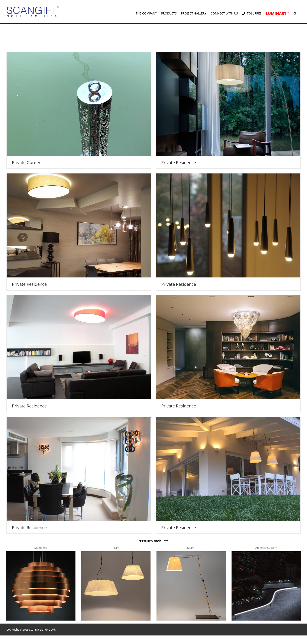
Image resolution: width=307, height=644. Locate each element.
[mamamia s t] (41, 553)
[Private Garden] (79, 110)
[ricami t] (116, 553)
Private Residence (179, 162)
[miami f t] (191, 553)
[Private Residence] (228, 110)
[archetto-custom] (266, 553)
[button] (295, 12)
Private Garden (27, 162)
